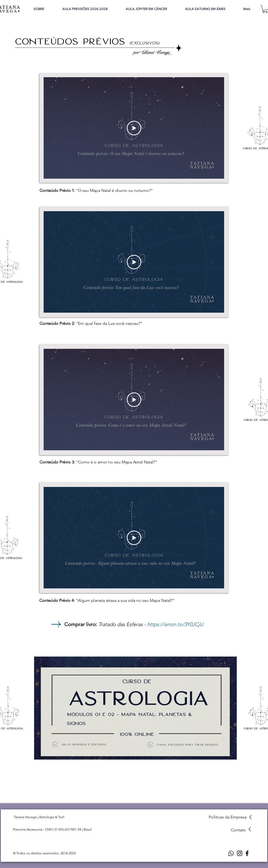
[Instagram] (240, 853)
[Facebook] (247, 853)
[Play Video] (134, 128)
